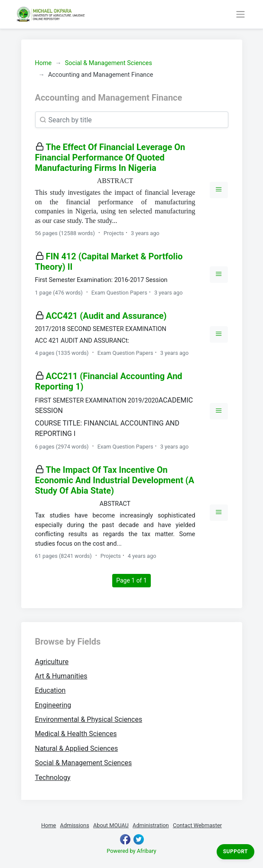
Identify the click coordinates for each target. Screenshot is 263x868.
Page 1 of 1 (133, 580)
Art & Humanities (61, 676)
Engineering (53, 705)
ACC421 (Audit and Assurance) (106, 316)
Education (50, 690)
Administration (151, 825)
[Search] (132, 120)
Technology (53, 778)
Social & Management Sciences (109, 63)
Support (235, 852)
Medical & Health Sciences (76, 734)
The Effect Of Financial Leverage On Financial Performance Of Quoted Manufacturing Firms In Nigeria (110, 157)
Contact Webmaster (197, 825)
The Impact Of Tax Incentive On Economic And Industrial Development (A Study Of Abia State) (115, 480)
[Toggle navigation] (241, 14)
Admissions (75, 825)
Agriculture (52, 662)
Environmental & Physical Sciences (89, 719)
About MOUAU (111, 825)
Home (44, 63)
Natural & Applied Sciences (77, 748)
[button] (219, 190)
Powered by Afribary (131, 851)
